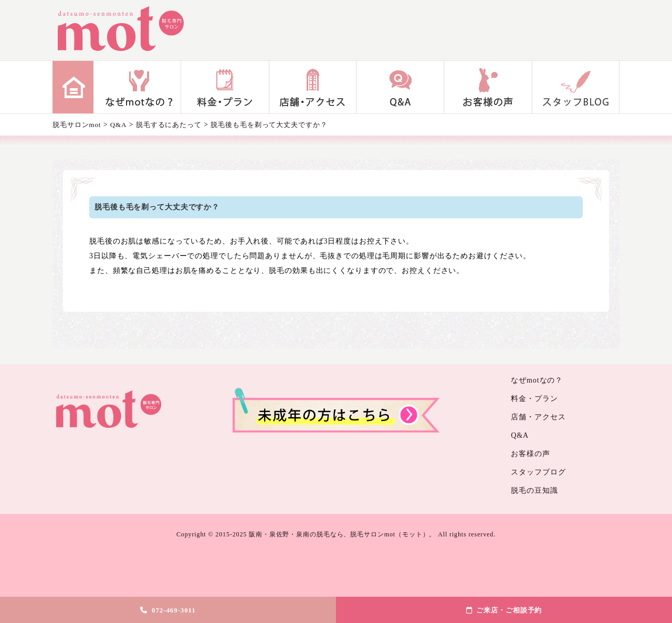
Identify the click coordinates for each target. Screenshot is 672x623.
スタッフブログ (576, 87)
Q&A (400, 87)
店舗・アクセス (313, 87)
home (73, 87)
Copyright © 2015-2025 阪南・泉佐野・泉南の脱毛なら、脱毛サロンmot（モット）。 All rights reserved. (336, 534)
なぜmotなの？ (137, 87)
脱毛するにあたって (169, 125)
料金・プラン (225, 87)
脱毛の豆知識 (534, 490)
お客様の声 (488, 87)
